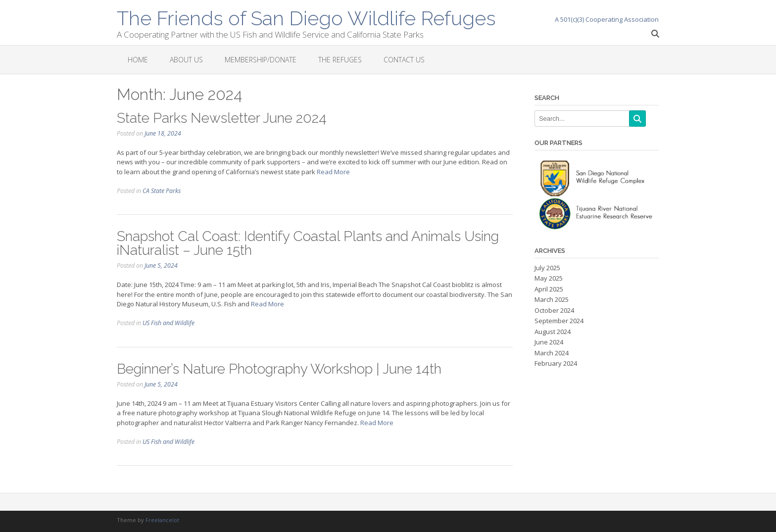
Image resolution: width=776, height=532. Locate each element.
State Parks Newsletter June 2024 (222, 118)
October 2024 (554, 310)
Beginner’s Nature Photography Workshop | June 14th (279, 369)
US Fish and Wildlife (169, 323)
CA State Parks (162, 191)
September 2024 (559, 321)
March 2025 (552, 299)
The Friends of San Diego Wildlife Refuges (306, 17)
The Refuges (340, 60)
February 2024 (556, 363)
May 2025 (549, 278)
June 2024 (549, 342)
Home (138, 60)
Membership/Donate (261, 60)
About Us (186, 60)
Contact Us (404, 60)
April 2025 (549, 289)
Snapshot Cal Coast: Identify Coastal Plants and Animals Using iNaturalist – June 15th (308, 243)
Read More (333, 172)
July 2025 (547, 268)
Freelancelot (162, 520)
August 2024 (553, 332)
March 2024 (552, 353)
